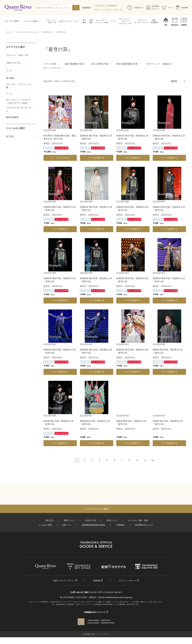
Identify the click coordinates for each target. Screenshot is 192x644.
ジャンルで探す (31, 21)
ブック (77, 21)
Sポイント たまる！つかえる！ (109, 10)
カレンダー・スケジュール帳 (102, 21)
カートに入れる (62, 158)
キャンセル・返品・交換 (138, 520)
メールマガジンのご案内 (96, 509)
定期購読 (91, 21)
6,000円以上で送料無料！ (107, 6)
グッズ (113, 21)
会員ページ (67, 525)
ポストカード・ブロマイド (125, 21)
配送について (69, 520)
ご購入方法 (49, 520)
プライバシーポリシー (127, 581)
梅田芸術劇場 (154, 21)
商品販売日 (175, 25)
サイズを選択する (97, 158)
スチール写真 (50, 64)
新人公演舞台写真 (100, 64)
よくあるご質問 (45, 525)
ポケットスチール (52, 68)
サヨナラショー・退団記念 (158, 64)
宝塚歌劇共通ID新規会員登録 (93, 525)
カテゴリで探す (12, 21)
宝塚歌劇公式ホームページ (95, 612)
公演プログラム (65, 21)
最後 (153, 460)
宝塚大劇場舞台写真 (74, 64)
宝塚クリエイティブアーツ (64, 581)
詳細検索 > (87, 8)
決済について (112, 520)
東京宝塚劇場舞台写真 (127, 64)
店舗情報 (184, 25)
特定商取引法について (144, 525)
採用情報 (97, 581)
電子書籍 (84, 21)
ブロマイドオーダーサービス (142, 21)
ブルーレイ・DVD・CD (52, 21)
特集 (166, 25)
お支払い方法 (91, 520)
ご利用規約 (120, 525)
